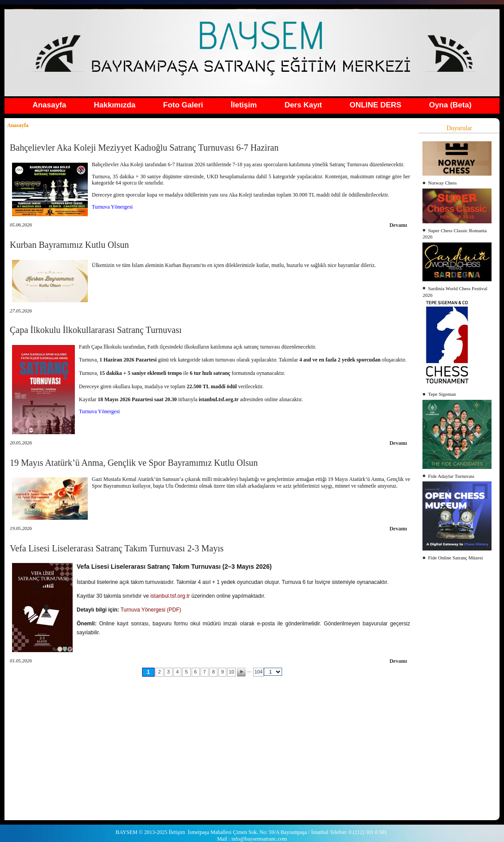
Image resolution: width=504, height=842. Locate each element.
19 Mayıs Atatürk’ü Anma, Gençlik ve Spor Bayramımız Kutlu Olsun (134, 463)
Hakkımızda (115, 105)
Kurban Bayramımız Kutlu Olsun (69, 245)
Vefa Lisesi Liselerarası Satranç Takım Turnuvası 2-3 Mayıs (117, 548)
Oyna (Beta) (450, 105)
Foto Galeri (183, 105)
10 (231, 672)
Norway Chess (442, 183)
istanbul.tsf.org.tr (170, 596)
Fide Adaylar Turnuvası (451, 476)
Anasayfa (49, 105)
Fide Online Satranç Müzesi (455, 558)
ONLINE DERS (375, 105)
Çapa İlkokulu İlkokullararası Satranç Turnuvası (96, 330)
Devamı (398, 225)
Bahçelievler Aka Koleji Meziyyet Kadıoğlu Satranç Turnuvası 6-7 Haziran (144, 148)
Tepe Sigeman (442, 394)
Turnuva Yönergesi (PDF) (151, 610)
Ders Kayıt (303, 105)
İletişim (244, 105)
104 (258, 672)
